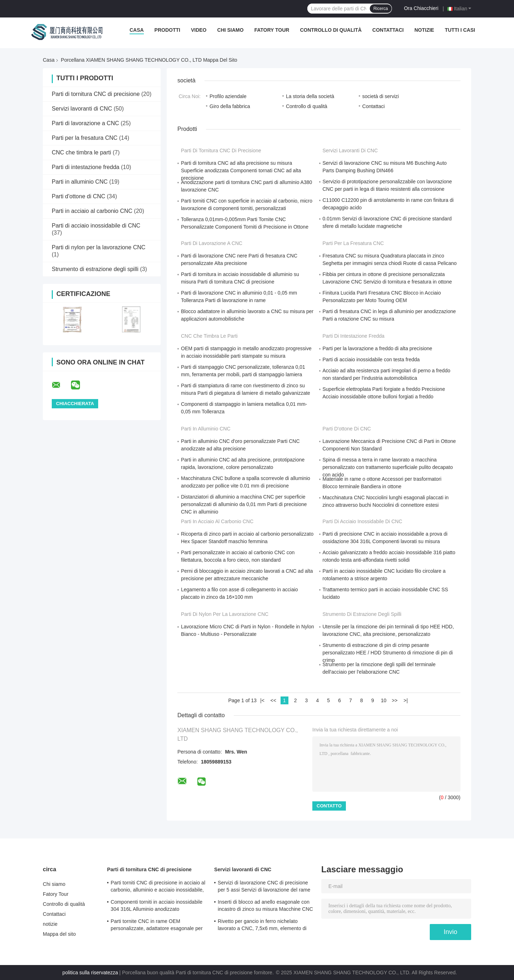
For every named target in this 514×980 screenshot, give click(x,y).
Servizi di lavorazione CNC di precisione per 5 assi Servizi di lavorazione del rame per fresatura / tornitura (264, 887)
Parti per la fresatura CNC (85, 138)
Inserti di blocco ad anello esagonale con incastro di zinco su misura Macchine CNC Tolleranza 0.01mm (265, 907)
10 (384, 700)
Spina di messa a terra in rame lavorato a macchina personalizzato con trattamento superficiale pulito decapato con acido (388, 467)
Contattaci (388, 30)
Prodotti (167, 30)
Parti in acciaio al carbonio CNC (92, 211)
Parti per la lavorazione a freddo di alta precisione (377, 348)
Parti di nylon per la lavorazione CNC (99, 247)
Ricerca (381, 9)
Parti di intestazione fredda (85, 167)
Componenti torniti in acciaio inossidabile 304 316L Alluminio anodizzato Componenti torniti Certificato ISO (157, 907)
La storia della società (310, 96)
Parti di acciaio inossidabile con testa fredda (371, 359)
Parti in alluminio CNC (80, 182)
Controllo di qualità (331, 30)
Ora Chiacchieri (421, 8)
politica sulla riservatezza (90, 973)
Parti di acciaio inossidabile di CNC (96, 226)
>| (406, 700)
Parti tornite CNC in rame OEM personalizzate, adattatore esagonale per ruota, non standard (157, 926)
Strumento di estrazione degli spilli (95, 269)
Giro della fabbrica (230, 106)
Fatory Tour (272, 30)
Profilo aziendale (228, 96)
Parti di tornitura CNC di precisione (96, 94)
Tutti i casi (460, 30)
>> (394, 700)
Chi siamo (231, 30)
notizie (424, 30)
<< (273, 700)
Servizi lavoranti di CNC (82, 109)
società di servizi (381, 96)
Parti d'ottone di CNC (79, 196)
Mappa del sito (59, 934)
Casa (137, 30)
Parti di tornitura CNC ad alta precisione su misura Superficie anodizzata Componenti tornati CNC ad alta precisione (241, 170)
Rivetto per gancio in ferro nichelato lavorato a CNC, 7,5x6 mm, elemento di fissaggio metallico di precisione (262, 926)
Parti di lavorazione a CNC (85, 123)
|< (262, 700)
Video (199, 30)
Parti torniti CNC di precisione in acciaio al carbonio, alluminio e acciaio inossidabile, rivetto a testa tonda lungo (158, 887)
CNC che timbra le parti (81, 152)
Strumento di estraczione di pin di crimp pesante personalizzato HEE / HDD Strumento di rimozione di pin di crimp (388, 653)
